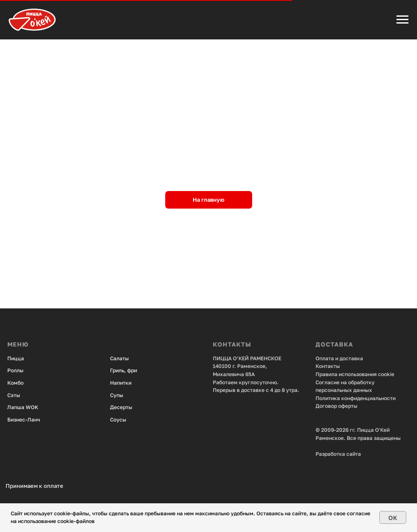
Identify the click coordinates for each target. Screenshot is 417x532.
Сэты (14, 395)
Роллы (15, 370)
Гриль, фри (124, 370)
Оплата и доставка (339, 358)
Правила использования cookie (355, 374)
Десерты (121, 407)
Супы (117, 395)
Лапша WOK (23, 407)
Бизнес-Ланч (24, 420)
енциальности (378, 398)
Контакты (328, 366)
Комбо (15, 383)
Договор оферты (337, 406)
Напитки (121, 383)
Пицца (16, 358)
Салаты (119, 358)
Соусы (118, 420)
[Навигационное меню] (402, 20)
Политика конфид (338, 398)
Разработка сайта (338, 454)
